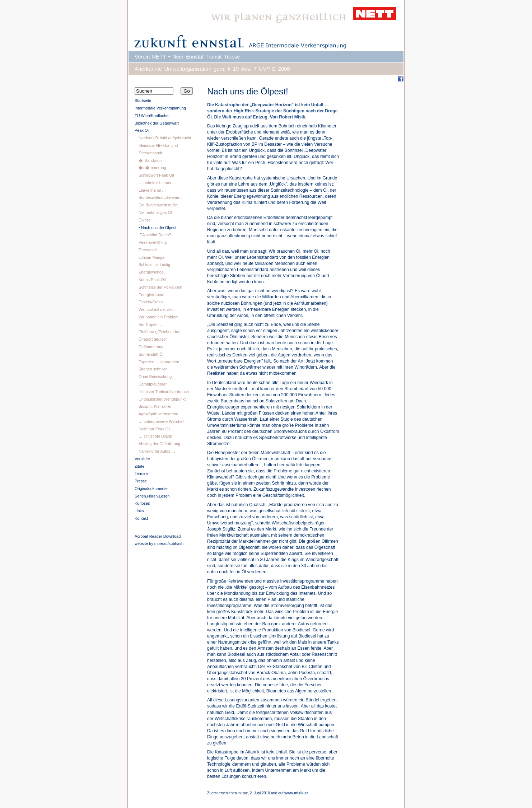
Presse (141, 481)
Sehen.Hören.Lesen (152, 496)
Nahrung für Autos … (157, 451)
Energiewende (151, 272)
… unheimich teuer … (158, 183)
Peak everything (153, 242)
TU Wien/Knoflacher (152, 116)
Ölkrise (145, 220)
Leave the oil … (152, 190)
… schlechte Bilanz (155, 436)
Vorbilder (142, 459)
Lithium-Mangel (152, 257)
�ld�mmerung (152, 168)
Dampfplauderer (153, 384)
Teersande (148, 250)
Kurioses (142, 503)
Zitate (139, 466)
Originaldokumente (151, 489)
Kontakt (141, 518)
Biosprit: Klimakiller (155, 406)
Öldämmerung (151, 347)
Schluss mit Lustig (154, 265)
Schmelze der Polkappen (160, 287)
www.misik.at (296, 793)
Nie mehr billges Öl (155, 212)
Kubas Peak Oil (152, 280)
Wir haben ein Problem (158, 317)
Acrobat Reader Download (158, 536)
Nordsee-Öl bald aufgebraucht (165, 138)
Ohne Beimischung (155, 377)
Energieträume (151, 295)
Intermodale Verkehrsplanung (160, 108)
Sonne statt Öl (151, 354)
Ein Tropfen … (151, 324)
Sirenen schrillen (153, 369)
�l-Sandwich (150, 160)
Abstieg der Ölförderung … (162, 444)
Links (139, 511)
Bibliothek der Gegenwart (157, 123)
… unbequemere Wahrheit (162, 421)
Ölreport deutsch (153, 339)
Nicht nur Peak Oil (154, 429)
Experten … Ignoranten (159, 362)
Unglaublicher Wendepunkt (162, 399)
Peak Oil (142, 130)
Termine (142, 473)
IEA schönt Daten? (155, 235)
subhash (176, 543)
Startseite (143, 101)
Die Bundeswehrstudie (158, 205)
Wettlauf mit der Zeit (156, 309)
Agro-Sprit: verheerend (158, 414)
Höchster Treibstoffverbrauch (164, 392)
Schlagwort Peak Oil (156, 175)
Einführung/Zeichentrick (159, 332)
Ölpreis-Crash (151, 302)
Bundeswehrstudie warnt (160, 197)
